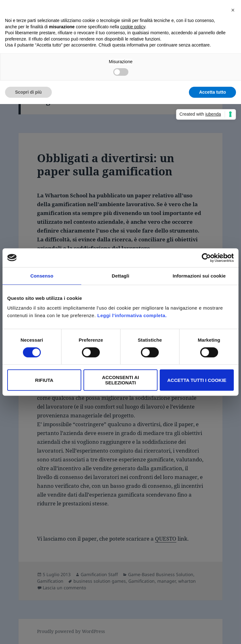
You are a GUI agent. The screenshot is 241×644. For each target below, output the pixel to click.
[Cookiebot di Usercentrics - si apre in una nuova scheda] (206, 258)
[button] (233, 10)
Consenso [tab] (42, 276)
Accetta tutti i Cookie (197, 380)
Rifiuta (44, 380)
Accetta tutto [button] (212, 92)
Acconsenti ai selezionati (120, 380)
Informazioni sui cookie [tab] (199, 276)
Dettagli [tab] (120, 276)
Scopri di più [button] (28, 92)
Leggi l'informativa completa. (132, 315)
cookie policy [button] (133, 27)
